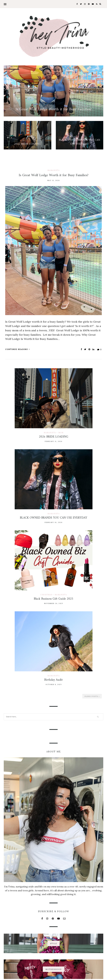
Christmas (46, 595)
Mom (61, 433)
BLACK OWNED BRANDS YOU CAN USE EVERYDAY (54, 518)
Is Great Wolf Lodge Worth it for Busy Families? (54, 175)
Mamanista (54, 170)
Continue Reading (18, 349)
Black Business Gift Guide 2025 (54, 599)
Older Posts (92, 696)
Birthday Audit (53, 680)
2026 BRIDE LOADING (54, 437)
